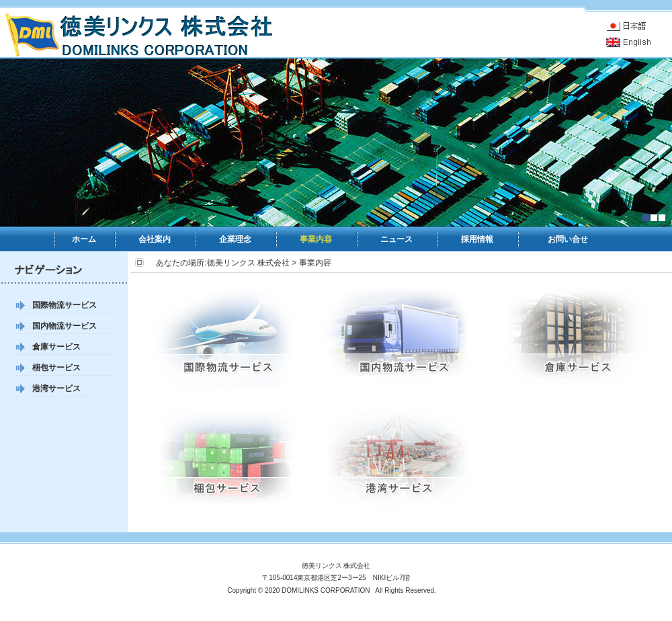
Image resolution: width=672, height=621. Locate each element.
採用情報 (477, 239)
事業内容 (316, 239)
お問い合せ (568, 239)
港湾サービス (56, 388)
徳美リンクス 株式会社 (248, 263)
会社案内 (155, 239)
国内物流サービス (65, 326)
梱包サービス (56, 368)
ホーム (84, 239)
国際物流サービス (65, 305)
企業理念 (235, 239)
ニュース (396, 239)
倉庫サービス (56, 347)
